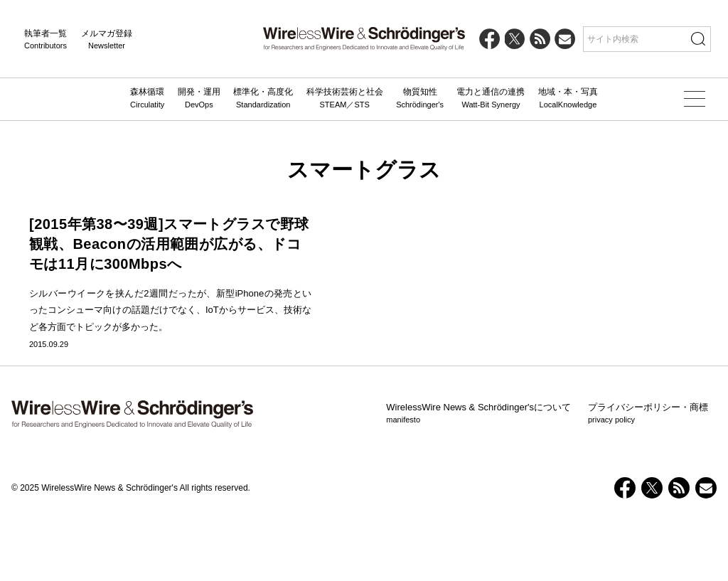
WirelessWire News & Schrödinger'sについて (478, 479)
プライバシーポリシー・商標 (648, 479)
